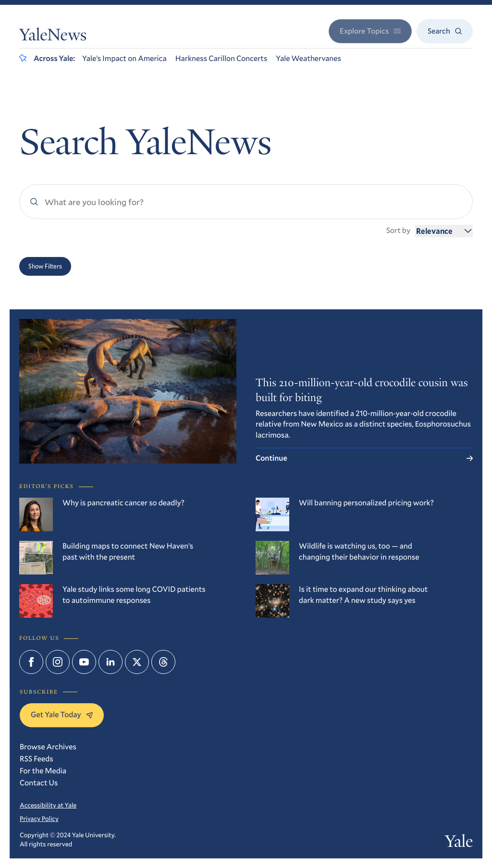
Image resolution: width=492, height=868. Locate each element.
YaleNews (53, 37)
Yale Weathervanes (308, 58)
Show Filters (45, 266)
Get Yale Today (62, 715)
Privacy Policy (39, 819)
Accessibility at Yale (48, 805)
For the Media (43, 771)
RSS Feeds (37, 759)
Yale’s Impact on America (124, 58)
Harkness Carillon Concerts (221, 58)
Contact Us (39, 783)
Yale (459, 844)
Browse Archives (48, 747)
